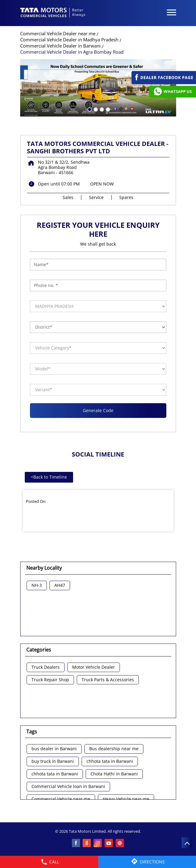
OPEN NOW (102, 184)
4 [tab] (107, 109)
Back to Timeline (49, 477)
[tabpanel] (98, 88)
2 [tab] (95, 109)
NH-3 (37, 585)
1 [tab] (89, 109)
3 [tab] (101, 109)
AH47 (60, 585)
